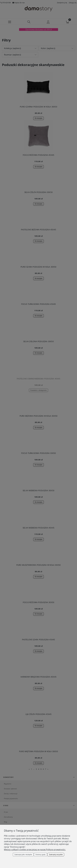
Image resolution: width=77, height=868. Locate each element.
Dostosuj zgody (41, 855)
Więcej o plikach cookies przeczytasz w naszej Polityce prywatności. (35, 850)
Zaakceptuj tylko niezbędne (23, 855)
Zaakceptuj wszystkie (56, 855)
